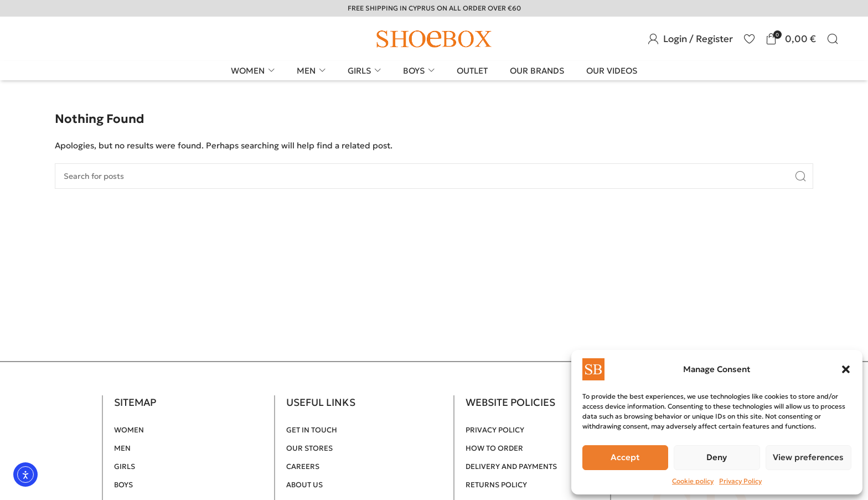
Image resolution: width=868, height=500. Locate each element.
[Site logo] (434, 38)
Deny (717, 457)
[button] (846, 369)
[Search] (833, 39)
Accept (625, 457)
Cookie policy (693, 481)
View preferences (808, 457)
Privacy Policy (740, 481)
